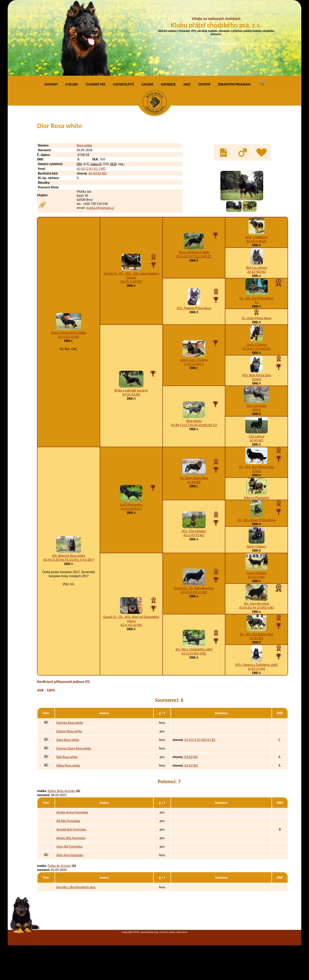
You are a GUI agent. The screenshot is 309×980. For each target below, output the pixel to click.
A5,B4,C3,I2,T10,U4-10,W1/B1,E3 (194, 425)
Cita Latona (256, 436)
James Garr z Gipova (194, 360)
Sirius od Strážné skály (194, 252)
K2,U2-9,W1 (256, 577)
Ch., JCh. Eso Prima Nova (256, 298)
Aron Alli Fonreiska (69, 846)
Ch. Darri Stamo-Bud (194, 478)
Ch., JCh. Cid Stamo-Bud (257, 634)
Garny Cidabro (256, 573)
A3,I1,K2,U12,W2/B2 (257, 349)
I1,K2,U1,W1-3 (194, 364)
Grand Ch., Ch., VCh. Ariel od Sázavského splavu (131, 619)
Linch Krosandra (131, 505)
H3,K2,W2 (191, 757)
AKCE (187, 84)
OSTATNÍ (204, 84)
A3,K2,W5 (256, 440)
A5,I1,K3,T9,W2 (194, 535)
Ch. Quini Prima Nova (257, 318)
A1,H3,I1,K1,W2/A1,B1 (200, 740)
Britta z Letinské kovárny (131, 390)
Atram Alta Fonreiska (71, 838)
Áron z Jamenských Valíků (69, 333)
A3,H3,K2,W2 (97, 173)
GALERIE (147, 84)
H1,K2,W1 (191, 765)
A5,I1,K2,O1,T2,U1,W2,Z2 (194, 256)
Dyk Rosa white (67, 757)
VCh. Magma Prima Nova (194, 308)
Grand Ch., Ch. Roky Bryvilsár (194, 588)
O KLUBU (72, 84)
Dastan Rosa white (69, 731)
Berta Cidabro (256, 546)
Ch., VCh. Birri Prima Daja (257, 467)
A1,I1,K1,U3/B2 (69, 337)
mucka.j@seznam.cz (100, 208)
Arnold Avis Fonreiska (71, 829)
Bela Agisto (194, 421)
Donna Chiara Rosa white (74, 748)
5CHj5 (257, 410)
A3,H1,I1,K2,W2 (131, 282)
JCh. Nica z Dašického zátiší (194, 649)
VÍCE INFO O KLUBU (224, 44)
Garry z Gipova (256, 345)
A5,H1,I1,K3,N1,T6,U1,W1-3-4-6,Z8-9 (68, 560)
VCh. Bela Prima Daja (257, 375)
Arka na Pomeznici (256, 497)
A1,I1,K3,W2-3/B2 (194, 653)
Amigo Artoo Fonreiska (72, 812)
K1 (257, 302)
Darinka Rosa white (70, 723)
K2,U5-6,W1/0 (256, 241)
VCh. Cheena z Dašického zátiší (257, 665)
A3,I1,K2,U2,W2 (131, 625)
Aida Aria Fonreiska (70, 855)
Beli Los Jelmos (256, 268)
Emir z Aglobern (256, 237)
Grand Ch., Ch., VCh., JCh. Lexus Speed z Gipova (131, 275)
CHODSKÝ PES (96, 84)
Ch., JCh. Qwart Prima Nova (256, 520)
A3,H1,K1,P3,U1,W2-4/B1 (257, 608)
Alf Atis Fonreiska (68, 821)
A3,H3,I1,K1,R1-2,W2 (91, 169)
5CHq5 (256, 379)
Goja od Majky (257, 406)
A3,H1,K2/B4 (131, 394)
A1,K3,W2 (194, 482)
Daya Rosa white (68, 740)
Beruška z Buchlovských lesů (76, 887)
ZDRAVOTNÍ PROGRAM (234, 84)
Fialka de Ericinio (59, 866)
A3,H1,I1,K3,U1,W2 (194, 592)
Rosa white (84, 145)
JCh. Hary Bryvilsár (257, 604)
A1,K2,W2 (256, 638)
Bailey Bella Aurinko (61, 791)
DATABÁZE (168, 84)
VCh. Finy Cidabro (194, 531)
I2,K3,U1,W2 (257, 669)
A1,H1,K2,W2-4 (131, 509)
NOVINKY (51, 84)
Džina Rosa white (68, 765)
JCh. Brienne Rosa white (69, 556)
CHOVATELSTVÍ (123, 84)
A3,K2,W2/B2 (257, 272)
